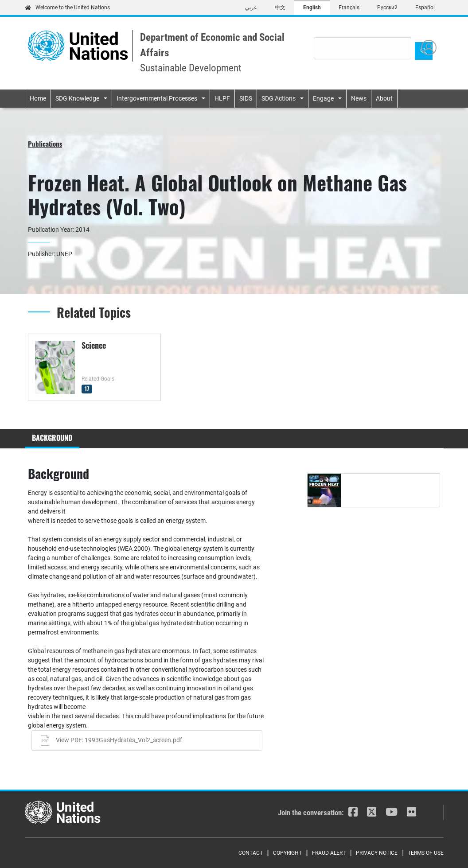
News (359, 98)
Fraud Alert (329, 853)
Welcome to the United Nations (67, 8)
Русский (387, 8)
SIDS (246, 98)
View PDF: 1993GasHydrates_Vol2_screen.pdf (119, 740)
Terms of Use (426, 853)
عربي (251, 8)
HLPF (222, 98)
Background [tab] (52, 438)
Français (349, 8)
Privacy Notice (377, 853)
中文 (280, 8)
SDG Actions (279, 98)
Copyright (287, 853)
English (312, 8)
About (384, 98)
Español (425, 8)
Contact (251, 853)
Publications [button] (45, 144)
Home (38, 98)
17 (87, 389)
